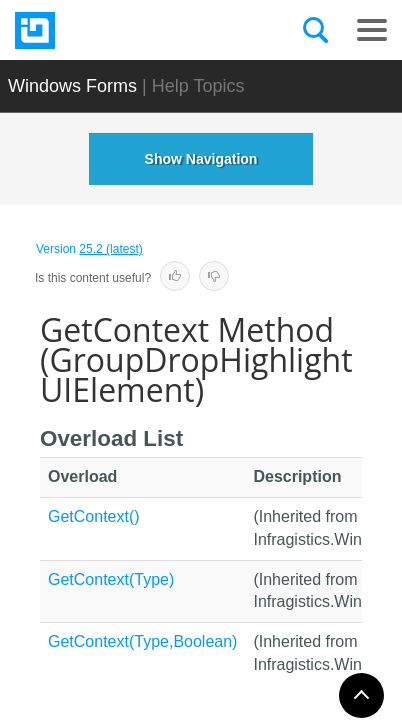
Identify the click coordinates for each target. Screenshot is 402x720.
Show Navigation (201, 159)
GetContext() (94, 516)
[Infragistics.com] (115, 30)
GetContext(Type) (111, 579)
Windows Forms (72, 86)
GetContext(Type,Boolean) (142, 641)
